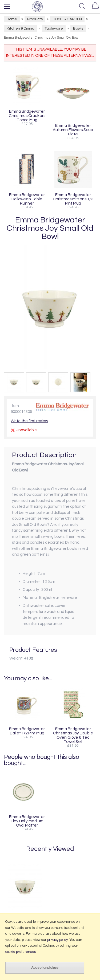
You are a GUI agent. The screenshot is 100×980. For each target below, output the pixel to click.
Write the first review (29, 421)
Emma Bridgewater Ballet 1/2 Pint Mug (27, 731)
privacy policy (57, 940)
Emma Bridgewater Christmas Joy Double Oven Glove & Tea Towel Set (73, 735)
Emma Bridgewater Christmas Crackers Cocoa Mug (27, 116)
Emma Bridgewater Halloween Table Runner (27, 199)
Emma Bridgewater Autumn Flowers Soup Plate (73, 130)
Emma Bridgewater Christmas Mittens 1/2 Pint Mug (73, 199)
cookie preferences (21, 952)
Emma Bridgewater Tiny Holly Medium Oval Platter (27, 821)
